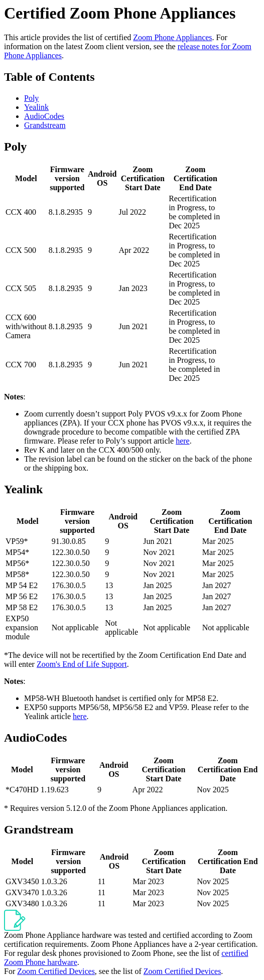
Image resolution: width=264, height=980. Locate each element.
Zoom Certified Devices (56, 971)
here (183, 441)
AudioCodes (44, 116)
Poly (31, 98)
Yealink (36, 107)
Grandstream (45, 125)
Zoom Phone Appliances (172, 37)
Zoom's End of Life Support (82, 664)
